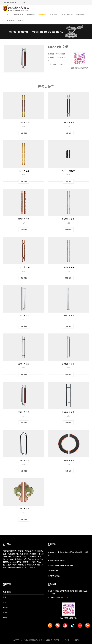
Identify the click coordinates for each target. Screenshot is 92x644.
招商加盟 (53, 14)
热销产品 (31, 14)
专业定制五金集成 (10, 2)
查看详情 (24, 133)
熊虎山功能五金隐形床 (56, 560)
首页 (8, 14)
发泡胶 (5, 612)
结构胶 (5, 618)
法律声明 (75, 640)
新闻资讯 (80, 14)
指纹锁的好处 (53, 571)
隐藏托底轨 (7, 592)
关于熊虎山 (19, 14)
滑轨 (5, 602)
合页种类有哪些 (54, 576)
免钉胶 (5, 607)
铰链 (5, 597)
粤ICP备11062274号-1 (62, 640)
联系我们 (22, 20)
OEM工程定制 (67, 14)
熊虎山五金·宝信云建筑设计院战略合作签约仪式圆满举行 (68, 554)
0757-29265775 (62, 597)
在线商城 (10, 20)
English (22, 2)
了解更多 (32, 567)
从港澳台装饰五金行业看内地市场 (60, 565)
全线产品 (42, 14)
